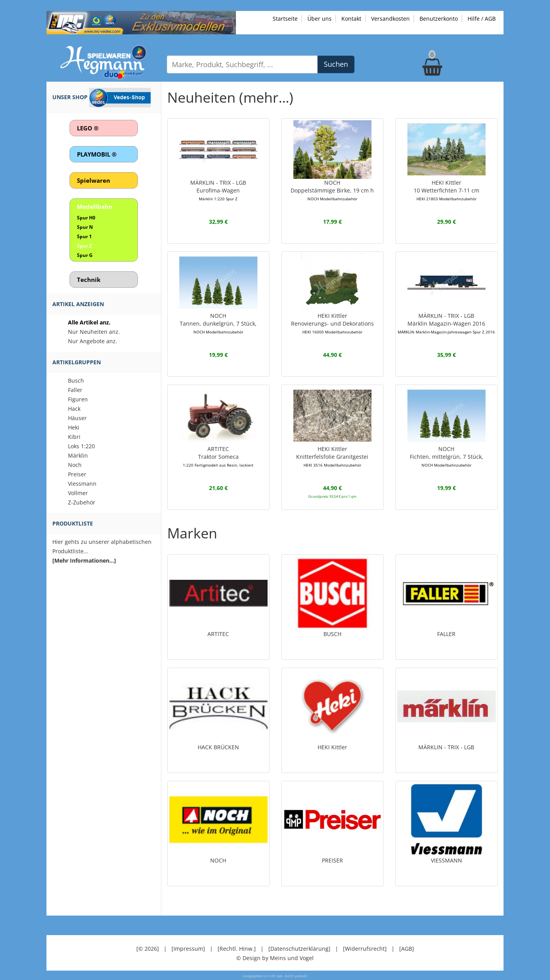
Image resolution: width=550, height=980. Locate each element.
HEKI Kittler (332, 747)
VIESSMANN (446, 860)
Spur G (85, 255)
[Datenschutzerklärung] (299, 949)
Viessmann (82, 484)
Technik (89, 280)
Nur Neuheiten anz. (94, 332)
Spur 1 (84, 236)
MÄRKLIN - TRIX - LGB (446, 747)
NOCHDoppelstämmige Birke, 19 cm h (332, 190)
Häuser (77, 418)
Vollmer (78, 493)
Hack (74, 409)
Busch (76, 380)
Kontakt (351, 19)
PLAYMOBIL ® (97, 154)
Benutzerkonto (439, 19)
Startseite (285, 19)
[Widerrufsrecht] (365, 949)
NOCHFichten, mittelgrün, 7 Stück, (446, 456)
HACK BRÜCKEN (218, 747)
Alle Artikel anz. (89, 322)
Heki (74, 427)
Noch (75, 465)
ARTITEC (218, 634)
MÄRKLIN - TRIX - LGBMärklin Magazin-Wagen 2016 (446, 323)
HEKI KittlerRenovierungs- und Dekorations (332, 323)
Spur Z (84, 246)
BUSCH (332, 634)
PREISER (332, 860)
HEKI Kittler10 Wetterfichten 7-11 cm (446, 190)
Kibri (74, 437)
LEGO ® (88, 128)
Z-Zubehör (82, 502)
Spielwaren (94, 180)
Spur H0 (86, 218)
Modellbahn (95, 207)
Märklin (78, 455)
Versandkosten (390, 19)
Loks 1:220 (81, 446)
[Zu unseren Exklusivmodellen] (141, 22)
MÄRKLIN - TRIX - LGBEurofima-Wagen (218, 190)
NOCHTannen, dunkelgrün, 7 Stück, (218, 323)
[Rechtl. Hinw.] (237, 949)
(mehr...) (266, 97)
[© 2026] (148, 949)
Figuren (78, 399)
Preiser (77, 474)
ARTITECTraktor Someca (218, 456)
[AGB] (407, 949)
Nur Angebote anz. (93, 341)
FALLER (446, 634)
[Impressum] (188, 949)
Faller (75, 390)
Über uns (320, 19)
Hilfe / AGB (482, 19)
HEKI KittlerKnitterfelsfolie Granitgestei (332, 456)
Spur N (85, 227)
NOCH (218, 860)
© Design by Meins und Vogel (275, 958)
